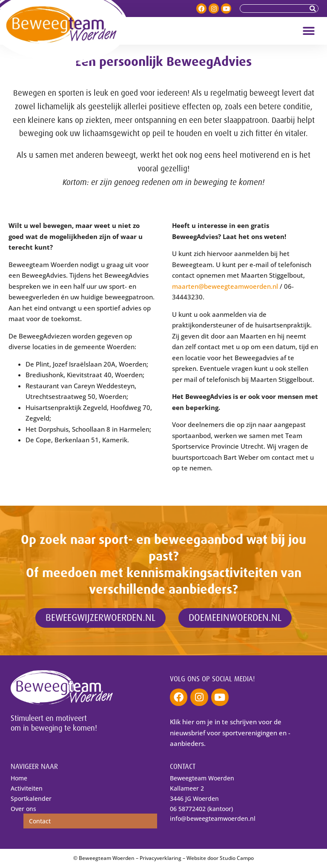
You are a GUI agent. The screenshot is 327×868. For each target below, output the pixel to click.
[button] (309, 31)
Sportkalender (31, 798)
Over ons (23, 809)
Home (19, 778)
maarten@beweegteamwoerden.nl (225, 286)
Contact (40, 821)
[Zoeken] (314, 9)
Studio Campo (237, 858)
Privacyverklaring (161, 858)
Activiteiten (27, 788)
